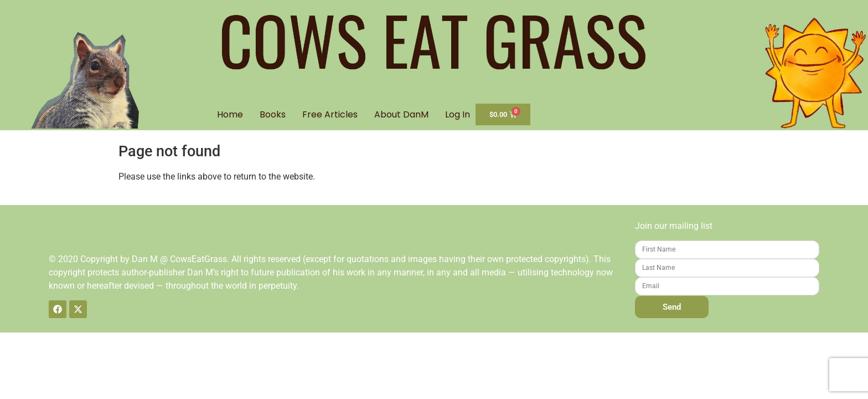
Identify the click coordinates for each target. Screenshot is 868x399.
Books (273, 114)
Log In (458, 114)
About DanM (401, 114)
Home (230, 114)
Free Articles (330, 114)
